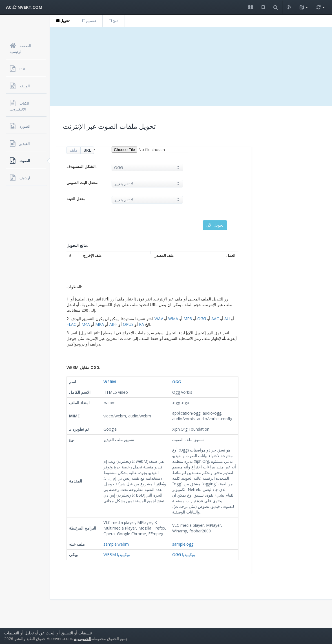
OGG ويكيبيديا (184, 555)
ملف (74, 150)
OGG (202, 319)
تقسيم (89, 21)
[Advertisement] (191, 67)
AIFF (113, 324)
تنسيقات (85, 633)
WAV (159, 319)
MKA (100, 324)
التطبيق (67, 633)
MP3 (188, 319)
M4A (86, 324)
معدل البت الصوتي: (82, 182)
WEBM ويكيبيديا (117, 555)
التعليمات (12, 633)
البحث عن (47, 633)
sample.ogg (183, 544)
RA (141, 324)
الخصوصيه (83, 639)
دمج (114, 21)
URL (87, 150)
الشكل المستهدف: (82, 166)
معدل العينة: (77, 199)
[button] (250, 7)
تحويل (63, 21)
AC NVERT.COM (24, 7)
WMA (173, 319)
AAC (215, 319)
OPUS (128, 324)
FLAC (71, 324)
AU (227, 319)
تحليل (29, 633)
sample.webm (116, 544)
